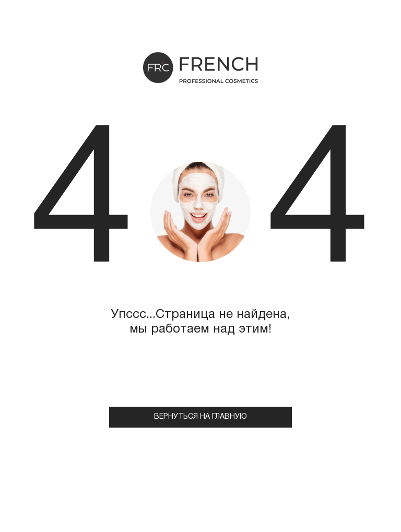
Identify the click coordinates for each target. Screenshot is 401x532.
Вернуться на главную (200, 417)
